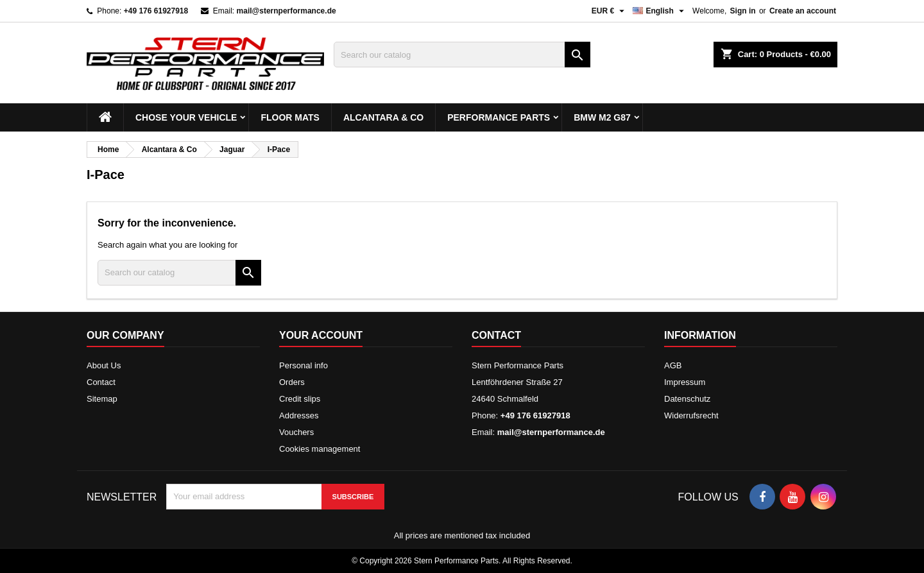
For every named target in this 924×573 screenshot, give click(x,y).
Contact (101, 382)
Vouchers (296, 432)
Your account (321, 335)
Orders (292, 382)
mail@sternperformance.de (287, 11)
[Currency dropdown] (610, 11)
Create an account (803, 11)
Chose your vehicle (186, 117)
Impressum (685, 382)
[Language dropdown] (660, 11)
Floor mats (290, 117)
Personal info (304, 365)
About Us (104, 365)
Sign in (743, 11)
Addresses (299, 415)
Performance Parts (499, 117)
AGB (673, 365)
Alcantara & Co (383, 117)
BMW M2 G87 (602, 117)
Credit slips (300, 399)
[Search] (462, 55)
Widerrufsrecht (691, 415)
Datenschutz (687, 399)
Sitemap (102, 399)
